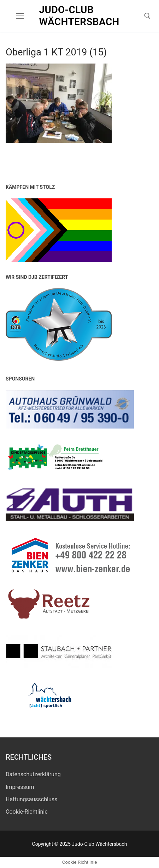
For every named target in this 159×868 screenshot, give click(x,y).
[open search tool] (147, 16)
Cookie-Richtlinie (27, 812)
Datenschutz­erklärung (33, 774)
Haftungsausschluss (31, 799)
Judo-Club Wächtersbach (79, 16)
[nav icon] (20, 16)
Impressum (20, 787)
